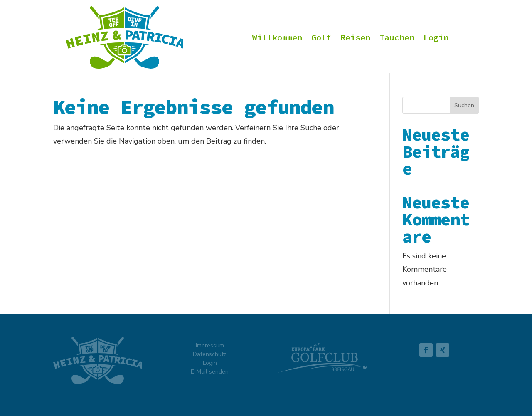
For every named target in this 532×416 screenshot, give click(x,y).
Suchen (464, 105)
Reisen (355, 38)
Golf (321, 38)
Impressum (210, 345)
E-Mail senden (210, 372)
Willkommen (277, 38)
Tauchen (397, 38)
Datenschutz (210, 354)
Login (436, 38)
